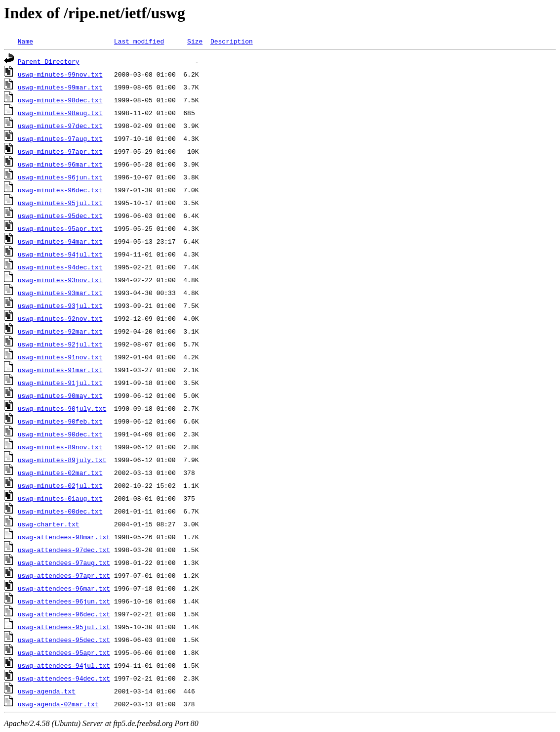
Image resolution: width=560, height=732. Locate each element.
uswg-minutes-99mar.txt (60, 87)
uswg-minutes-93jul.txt (60, 305)
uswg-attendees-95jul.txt (64, 627)
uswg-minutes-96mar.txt (60, 164)
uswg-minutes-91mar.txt (60, 370)
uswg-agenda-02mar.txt (58, 704)
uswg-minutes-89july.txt (62, 460)
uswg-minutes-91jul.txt (60, 383)
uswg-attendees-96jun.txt (64, 601)
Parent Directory (49, 61)
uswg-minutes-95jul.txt (60, 203)
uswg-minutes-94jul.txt (60, 254)
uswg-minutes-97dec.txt (60, 126)
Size (195, 41)
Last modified (139, 41)
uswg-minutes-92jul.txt (60, 344)
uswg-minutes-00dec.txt (60, 511)
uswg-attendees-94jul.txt (64, 665)
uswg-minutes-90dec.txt (60, 434)
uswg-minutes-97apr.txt (60, 151)
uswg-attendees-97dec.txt (64, 550)
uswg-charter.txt (49, 524)
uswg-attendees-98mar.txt (64, 537)
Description (232, 41)
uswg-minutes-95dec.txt (60, 215)
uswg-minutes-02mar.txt (60, 473)
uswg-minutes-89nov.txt (60, 447)
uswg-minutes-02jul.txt (60, 485)
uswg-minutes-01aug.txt (60, 498)
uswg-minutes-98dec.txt (60, 100)
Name (25, 41)
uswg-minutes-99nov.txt (60, 74)
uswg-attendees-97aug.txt (64, 562)
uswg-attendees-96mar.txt (64, 588)
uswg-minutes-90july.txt (62, 408)
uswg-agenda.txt (47, 691)
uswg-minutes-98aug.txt (60, 113)
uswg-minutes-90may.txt (60, 395)
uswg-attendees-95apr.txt (64, 652)
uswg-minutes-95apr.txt (60, 228)
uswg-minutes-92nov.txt (60, 318)
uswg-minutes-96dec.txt (60, 190)
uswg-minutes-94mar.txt (60, 241)
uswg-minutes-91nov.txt (60, 357)
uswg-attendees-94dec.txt (64, 678)
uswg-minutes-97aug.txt (60, 138)
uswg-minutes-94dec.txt (60, 267)
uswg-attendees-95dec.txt (64, 640)
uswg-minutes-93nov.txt (60, 280)
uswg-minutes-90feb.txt (60, 421)
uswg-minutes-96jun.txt (60, 177)
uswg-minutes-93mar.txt (60, 293)
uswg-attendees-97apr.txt (64, 575)
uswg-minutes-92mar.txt (60, 331)
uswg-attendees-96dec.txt (64, 614)
